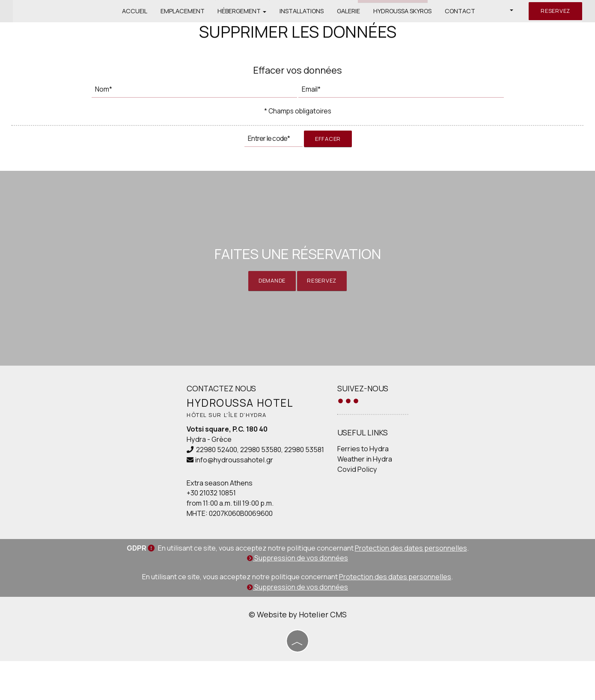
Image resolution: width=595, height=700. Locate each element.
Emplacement (180, 10)
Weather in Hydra (357, 498)
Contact (461, 10)
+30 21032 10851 (200, 531)
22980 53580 (250, 488)
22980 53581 (293, 488)
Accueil (132, 10)
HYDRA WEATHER (486, 454)
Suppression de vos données (297, 598)
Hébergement (240, 10)
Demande (269, 304)
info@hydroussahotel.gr (223, 498)
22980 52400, (206, 488)
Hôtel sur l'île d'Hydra (218, 453)
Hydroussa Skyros (403, 10)
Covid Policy (350, 508)
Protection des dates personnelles (411, 588)
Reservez (554, 11)
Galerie (348, 10)
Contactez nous (210, 426)
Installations (301, 10)
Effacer (328, 148)
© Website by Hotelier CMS (298, 654)
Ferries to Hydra (356, 488)
